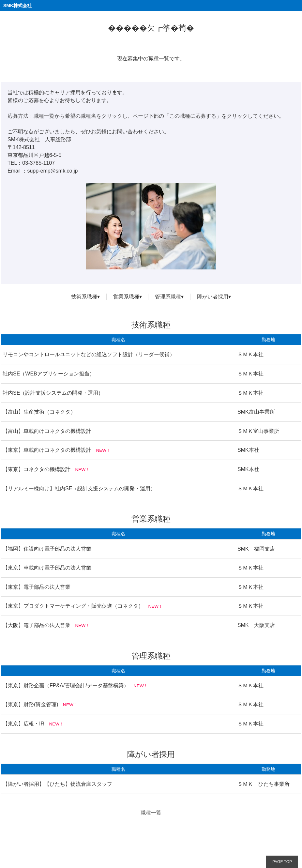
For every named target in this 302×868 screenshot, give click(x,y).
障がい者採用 (213, 297)
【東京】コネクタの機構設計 (37, 469)
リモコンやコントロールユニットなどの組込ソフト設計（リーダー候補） (89, 354)
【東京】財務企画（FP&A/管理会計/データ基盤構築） (66, 685)
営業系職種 (126, 297)
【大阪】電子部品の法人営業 (37, 625)
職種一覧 (151, 813)
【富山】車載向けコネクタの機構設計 (47, 431)
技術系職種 (84, 297)
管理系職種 (168, 297)
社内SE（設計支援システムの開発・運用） (53, 393)
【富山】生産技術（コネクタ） (39, 412)
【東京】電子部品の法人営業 (37, 587)
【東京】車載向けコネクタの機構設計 (47, 450)
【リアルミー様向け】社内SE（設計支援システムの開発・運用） (79, 488)
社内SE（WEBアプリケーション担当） (49, 374)
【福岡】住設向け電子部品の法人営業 (47, 549)
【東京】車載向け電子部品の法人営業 (47, 568)
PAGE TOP (282, 862)
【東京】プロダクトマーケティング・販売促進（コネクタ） (73, 606)
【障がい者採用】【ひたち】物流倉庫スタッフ (57, 784)
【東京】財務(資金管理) (30, 704)
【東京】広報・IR (23, 724)
